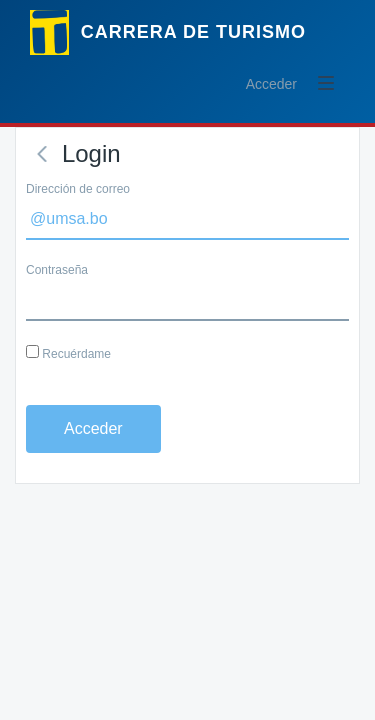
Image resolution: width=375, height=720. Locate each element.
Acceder (271, 84)
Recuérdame (68, 353)
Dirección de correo (78, 189)
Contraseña (57, 270)
